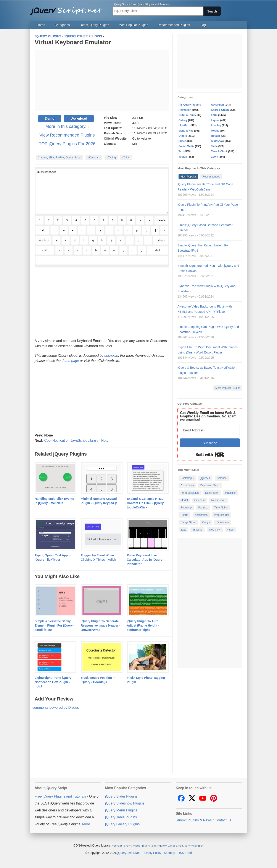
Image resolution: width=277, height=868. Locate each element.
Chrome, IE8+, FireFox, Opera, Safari (60, 158)
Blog (203, 25)
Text (181, 151)
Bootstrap (186, 508)
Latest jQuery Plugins (94, 25)
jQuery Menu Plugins (121, 810)
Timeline (197, 530)
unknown (111, 356)
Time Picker (221, 508)
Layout (215, 120)
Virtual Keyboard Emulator (73, 42)
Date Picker (212, 493)
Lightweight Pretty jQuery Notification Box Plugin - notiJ (53, 682)
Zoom (215, 157)
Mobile (215, 131)
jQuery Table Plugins (121, 817)
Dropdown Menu (210, 485)
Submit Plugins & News (194, 820)
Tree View (215, 530)
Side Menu (223, 522)
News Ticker (218, 500)
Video (230, 530)
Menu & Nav (186, 131)
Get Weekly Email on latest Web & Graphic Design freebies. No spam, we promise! (209, 416)
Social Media (186, 146)
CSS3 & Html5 (187, 115)
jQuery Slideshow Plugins (125, 803)
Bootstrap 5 (187, 478)
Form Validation (190, 493)
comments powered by (56, 708)
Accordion (217, 105)
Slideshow (217, 141)
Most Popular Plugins (133, 25)
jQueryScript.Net (129, 853)
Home (41, 25)
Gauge (206, 522)
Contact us (223, 820)
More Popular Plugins (228, 388)
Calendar (200, 500)
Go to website (142, 138)
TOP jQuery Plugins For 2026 (67, 144)
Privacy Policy (152, 853)
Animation (185, 110)
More (86, 824)
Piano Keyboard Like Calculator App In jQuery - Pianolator (145, 560)
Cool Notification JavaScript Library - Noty (76, 441)
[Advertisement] (102, 80)
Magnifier (230, 493)
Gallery (183, 120)
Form (214, 115)
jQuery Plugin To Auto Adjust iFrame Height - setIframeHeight (143, 625)
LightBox (184, 125)
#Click (126, 158)
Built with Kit (210, 454)
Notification (201, 515)
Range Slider (188, 522)
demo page (70, 361)
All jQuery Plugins (190, 105)
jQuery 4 (205, 478)
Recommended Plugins (174, 25)
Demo (50, 118)
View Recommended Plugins (67, 135)
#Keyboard (94, 158)
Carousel (222, 478)
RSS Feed (185, 853)
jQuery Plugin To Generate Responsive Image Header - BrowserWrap (101, 625)
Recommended (211, 177)
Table (214, 146)
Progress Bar (222, 515)
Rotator (216, 136)
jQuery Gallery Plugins (122, 824)
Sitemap (170, 853)
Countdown (187, 485)
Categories (62, 25)
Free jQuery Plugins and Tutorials (68, 9)
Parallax (203, 508)
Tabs (183, 530)
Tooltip (183, 157)
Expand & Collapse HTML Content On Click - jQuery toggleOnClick (145, 503)
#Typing (111, 158)
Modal (184, 500)
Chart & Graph (220, 110)
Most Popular (188, 177)
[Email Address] (210, 430)
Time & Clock (219, 151)
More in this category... (67, 126)
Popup (184, 515)
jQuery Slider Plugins (121, 796)
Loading (216, 125)
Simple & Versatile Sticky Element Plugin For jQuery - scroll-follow (55, 625)
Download (79, 118)
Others (183, 136)
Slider (182, 141)
